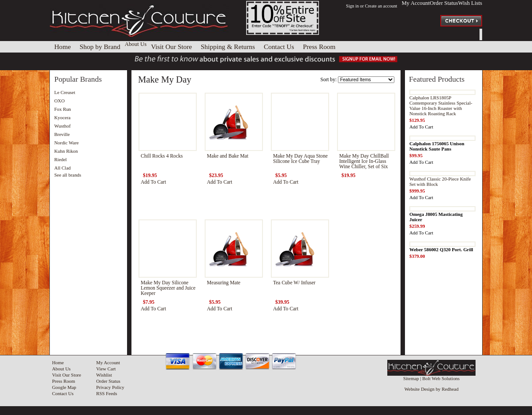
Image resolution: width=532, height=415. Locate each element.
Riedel (60, 159)
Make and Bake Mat (228, 156)
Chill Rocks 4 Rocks (162, 156)
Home (58, 362)
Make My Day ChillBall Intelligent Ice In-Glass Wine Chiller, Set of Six (364, 161)
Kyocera (62, 117)
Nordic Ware (66, 143)
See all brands (68, 175)
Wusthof (62, 126)
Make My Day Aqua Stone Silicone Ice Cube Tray (300, 158)
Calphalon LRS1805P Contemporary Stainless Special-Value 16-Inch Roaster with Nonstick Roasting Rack (441, 106)
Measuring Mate (224, 283)
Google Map (64, 387)
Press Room (64, 381)
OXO (60, 101)
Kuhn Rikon (66, 151)
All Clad (62, 168)
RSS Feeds (107, 393)
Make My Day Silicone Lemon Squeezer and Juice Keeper (168, 288)
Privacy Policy (110, 387)
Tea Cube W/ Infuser (294, 283)
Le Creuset (65, 92)
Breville (62, 134)
